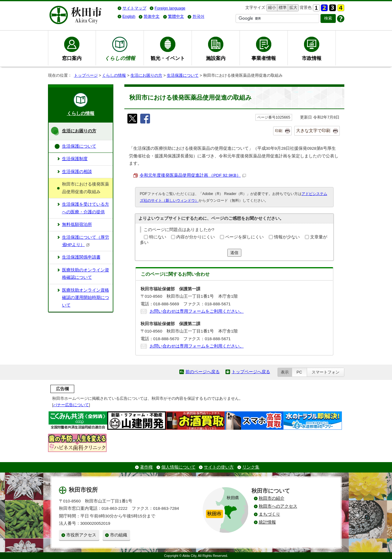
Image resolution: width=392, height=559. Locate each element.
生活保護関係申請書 (81, 257)
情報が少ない (287, 237)
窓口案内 (72, 58)
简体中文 (152, 16)
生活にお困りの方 (146, 75)
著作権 (146, 467)
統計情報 (267, 522)
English (129, 16)
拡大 (293, 8)
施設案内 (216, 58)
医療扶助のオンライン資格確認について (86, 274)
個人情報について (178, 467)
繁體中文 (176, 16)
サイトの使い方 (219, 467)
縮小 (271, 8)
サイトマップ (134, 8)
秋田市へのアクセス (278, 506)
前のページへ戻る (203, 372)
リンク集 (251, 467)
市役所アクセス (81, 535)
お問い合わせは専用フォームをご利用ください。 (197, 311)
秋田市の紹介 (272, 498)
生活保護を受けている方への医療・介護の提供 (86, 208)
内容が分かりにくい (196, 237)
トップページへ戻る (251, 372)
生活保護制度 (75, 159)
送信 (234, 253)
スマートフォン (326, 372)
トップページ (86, 75)
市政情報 (312, 58)
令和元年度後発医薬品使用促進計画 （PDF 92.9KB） (193, 175)
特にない (158, 237)
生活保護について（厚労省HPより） (86, 241)
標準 (282, 8)
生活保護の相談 (77, 172)
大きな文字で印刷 (313, 131)
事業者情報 (264, 58)
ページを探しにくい (244, 237)
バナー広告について (71, 405)
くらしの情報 (114, 75)
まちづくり (269, 514)
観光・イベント (168, 58)
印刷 (279, 131)
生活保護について (183, 75)
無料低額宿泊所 (77, 224)
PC (299, 372)
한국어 (198, 16)
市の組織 (119, 535)
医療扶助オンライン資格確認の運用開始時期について (86, 298)
